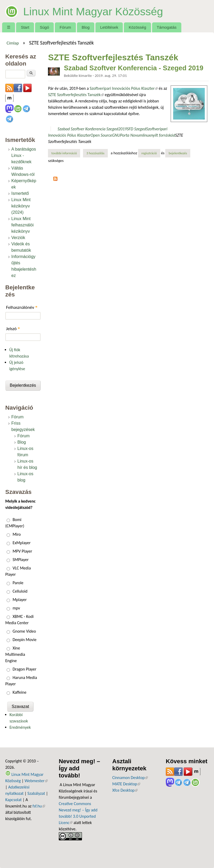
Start (25, 27)
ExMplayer (22, 543)
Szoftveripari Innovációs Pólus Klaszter (124, 88)
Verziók (18, 238)
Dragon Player (25, 669)
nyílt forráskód (163, 135)
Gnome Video (24, 631)
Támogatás (167, 27)
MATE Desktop (126, 784)
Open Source (101, 135)
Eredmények (20, 727)
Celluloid (20, 591)
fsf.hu (39, 806)
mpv (16, 608)
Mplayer (20, 600)
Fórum (65, 27)
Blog (86, 27)
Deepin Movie (25, 640)
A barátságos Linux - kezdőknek (24, 155)
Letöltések (109, 27)
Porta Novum (131, 135)
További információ (66, 153)
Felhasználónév (22, 307)
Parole (18, 583)
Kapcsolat (13, 800)
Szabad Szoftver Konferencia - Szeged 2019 (133, 68)
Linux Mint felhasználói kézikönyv (23, 225)
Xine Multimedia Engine (15, 654)
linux (147, 135)
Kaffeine (20, 692)
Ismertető (20, 193)
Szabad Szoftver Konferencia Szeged (88, 129)
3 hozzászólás (95, 153)
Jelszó (13, 329)
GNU (116, 135)
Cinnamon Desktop (130, 778)
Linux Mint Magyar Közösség (99, 11)
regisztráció (149, 153)
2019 (123, 129)
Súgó (44, 27)
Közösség (138, 27)
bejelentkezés (178, 153)
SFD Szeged (136, 129)
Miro (17, 534)
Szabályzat (36, 793)
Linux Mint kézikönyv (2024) (21, 206)
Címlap (13, 43)
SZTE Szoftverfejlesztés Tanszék (76, 95)
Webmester (36, 781)
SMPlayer (21, 560)
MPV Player (22, 551)
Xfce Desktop (125, 790)
